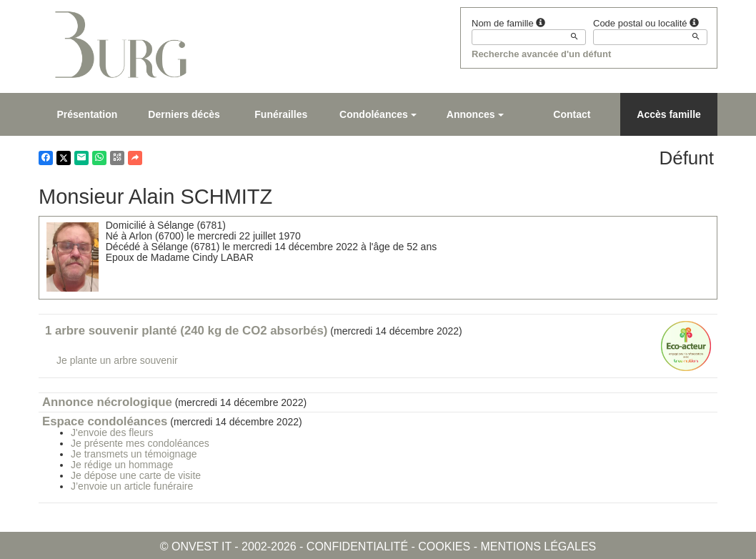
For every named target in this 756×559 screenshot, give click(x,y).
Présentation (87, 114)
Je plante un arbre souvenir (117, 360)
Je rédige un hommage (122, 465)
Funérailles (281, 114)
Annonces (475, 114)
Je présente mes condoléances (140, 443)
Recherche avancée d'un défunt (541, 54)
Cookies (444, 546)
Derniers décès (184, 114)
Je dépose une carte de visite (136, 475)
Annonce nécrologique (107, 402)
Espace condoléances (105, 421)
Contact (572, 114)
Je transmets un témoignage (134, 454)
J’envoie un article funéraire (132, 486)
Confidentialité (357, 546)
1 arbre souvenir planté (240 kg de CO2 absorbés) (186, 331)
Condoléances (378, 114)
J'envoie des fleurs (112, 432)
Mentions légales (538, 546)
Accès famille (669, 114)
